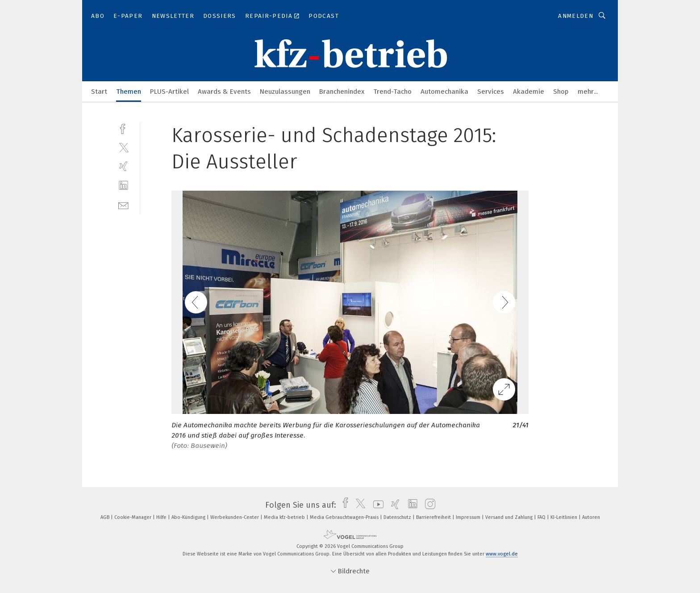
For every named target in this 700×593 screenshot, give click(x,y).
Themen (129, 92)
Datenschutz (398, 517)
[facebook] (123, 128)
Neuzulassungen (285, 92)
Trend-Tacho (392, 92)
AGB (106, 517)
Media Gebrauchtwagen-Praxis (345, 517)
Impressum (469, 517)
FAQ (542, 517)
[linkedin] (123, 186)
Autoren (591, 517)
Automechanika (444, 92)
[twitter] (123, 147)
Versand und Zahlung (510, 517)
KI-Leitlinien (565, 517)
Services (491, 92)
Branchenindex (342, 92)
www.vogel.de (502, 554)
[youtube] (376, 505)
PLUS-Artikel (169, 92)
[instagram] (428, 505)
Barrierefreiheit (434, 517)
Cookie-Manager (133, 517)
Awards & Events (224, 92)
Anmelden (576, 16)
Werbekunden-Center (235, 517)
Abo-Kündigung (189, 517)
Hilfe (162, 517)
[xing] (123, 166)
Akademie (529, 92)
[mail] (123, 205)
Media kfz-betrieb (285, 517)
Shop (561, 92)
